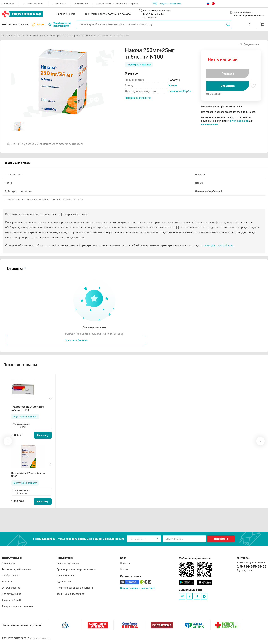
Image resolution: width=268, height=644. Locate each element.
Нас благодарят (11, 575)
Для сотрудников (12, 594)
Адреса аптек (59, 4)
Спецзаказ (228, 86)
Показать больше (76, 340)
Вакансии (7, 582)
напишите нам (209, 124)
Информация (81, 4)
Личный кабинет (66, 575)
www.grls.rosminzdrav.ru (219, 245)
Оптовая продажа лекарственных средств (118, 4)
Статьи (124, 569)
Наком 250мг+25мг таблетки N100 (28, 475)
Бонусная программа (167, 4)
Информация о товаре (18, 163)
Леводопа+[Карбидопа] (181, 91)
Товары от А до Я (11, 600)
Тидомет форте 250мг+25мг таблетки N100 (28, 408)
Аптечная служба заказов (16, 569)
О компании (8, 4)
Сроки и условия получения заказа (76, 569)
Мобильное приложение (195, 558)
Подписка (228, 74)
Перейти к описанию (138, 98)
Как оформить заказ (33, 4)
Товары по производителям (17, 606)
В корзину (43, 435)
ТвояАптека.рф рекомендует (60, 24)
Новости (125, 563)
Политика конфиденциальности (75, 588)
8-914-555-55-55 (154, 14)
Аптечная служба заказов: (157, 11)
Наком (173, 86)
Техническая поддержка (70, 594)
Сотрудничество (11, 588)
